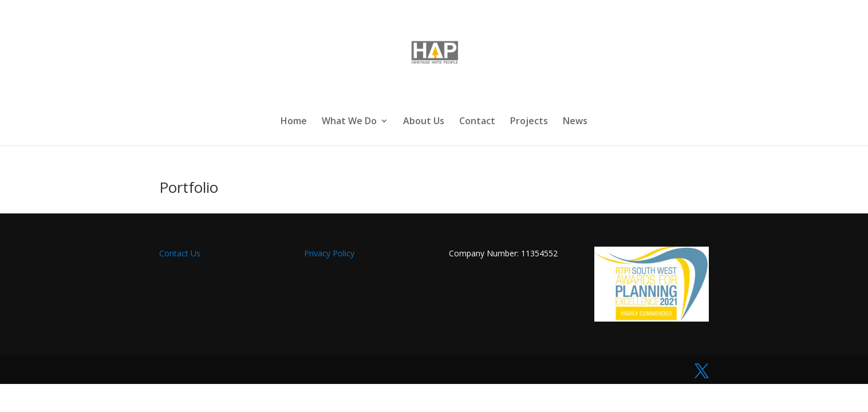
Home (294, 122)
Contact (477, 122)
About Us (424, 122)
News (575, 122)
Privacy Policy (329, 253)
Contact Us (181, 253)
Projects (529, 122)
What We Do (349, 122)
